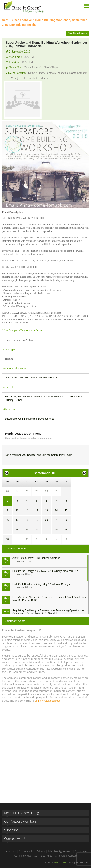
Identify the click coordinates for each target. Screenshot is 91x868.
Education (11, 397)
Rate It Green (60, 862)
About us (10, 851)
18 (27, 520)
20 (47, 520)
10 (17, 510)
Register (32, 455)
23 (7, 530)
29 (37, 491)
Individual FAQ (29, 856)
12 (37, 510)
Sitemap (60, 856)
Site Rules (47, 856)
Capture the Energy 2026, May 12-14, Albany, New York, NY (45, 571)
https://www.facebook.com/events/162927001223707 (34, 378)
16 (7, 520)
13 (47, 510)
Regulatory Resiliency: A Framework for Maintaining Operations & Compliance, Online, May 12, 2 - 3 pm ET (48, 612)
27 (17, 491)
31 (56, 491)
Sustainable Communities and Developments (43, 397)
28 (27, 491)
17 (17, 520)
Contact (73, 856)
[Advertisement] (45, 751)
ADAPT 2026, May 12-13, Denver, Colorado (36, 558)
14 (56, 510)
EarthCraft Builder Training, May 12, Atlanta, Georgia (41, 584)
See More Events (77, 33)
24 (17, 530)
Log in (69, 455)
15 (66, 510)
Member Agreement (60, 851)
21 (56, 520)
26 (7, 491)
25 (27, 530)
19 (37, 520)
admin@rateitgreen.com (48, 701)
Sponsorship (26, 851)
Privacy (41, 851)
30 (47, 491)
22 (66, 520)
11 (27, 510)
